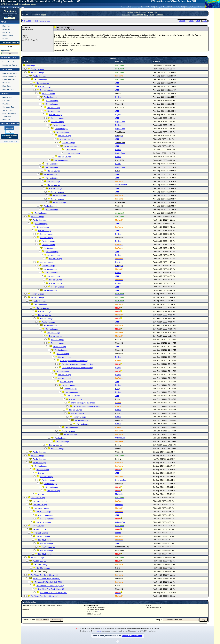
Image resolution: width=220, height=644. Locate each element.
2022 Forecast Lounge (42, 21)
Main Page (6, 26)
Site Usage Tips (8, 107)
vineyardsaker (121, 185)
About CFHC (7, 116)
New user (126, 15)
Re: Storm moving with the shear (86, 406)
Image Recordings (9, 76)
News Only (6, 29)
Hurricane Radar (8, 89)
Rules (152, 15)
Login (5, 7)
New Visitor (18, 7)
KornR (118, 164)
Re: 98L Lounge (38, 526)
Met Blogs (6, 32)
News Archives (8, 35)
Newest (11, 62)
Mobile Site (7, 120)
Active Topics (153, 12)
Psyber (118, 97)
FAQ (146, 15)
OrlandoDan (120, 438)
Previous (181, 21)
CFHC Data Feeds (9, 113)
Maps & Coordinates (10, 73)
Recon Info (6, 83)
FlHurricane (10, 11)
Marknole (119, 494)
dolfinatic (119, 505)
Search (5, 39)
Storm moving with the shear (83, 403)
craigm (118, 533)
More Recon (7, 86)
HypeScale (5, 51)
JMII (117, 83)
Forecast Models (9, 80)
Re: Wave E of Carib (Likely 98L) (45, 575)
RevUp (118, 262)
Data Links (6, 104)
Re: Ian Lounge (37, 69)
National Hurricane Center (132, 636)
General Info (7, 97)
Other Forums (133, 12)
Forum (5, 62)
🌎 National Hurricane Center (10, 137)
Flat (204, 21)
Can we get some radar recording (74, 361)
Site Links (6, 101)
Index (190, 21)
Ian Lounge (31, 65)
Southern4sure (121, 480)
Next (197, 21)
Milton (157, 7)
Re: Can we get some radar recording (78, 364)
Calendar (160, 15)
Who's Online (137, 15)
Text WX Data (8, 110)
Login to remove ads (10, 141)
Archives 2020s (27, 21)
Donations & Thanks (10, 65)
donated (98, 631)
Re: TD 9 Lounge (38, 498)
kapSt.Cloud (120, 122)
